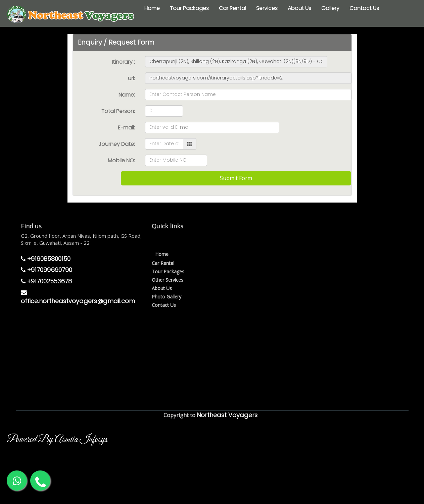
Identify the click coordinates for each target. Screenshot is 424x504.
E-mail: (126, 128)
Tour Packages (189, 8)
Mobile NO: (121, 160)
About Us (299, 8)
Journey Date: (117, 144)
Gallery (330, 8)
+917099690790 (46, 270)
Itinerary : (123, 62)
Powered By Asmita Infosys (57, 440)
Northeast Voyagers (227, 415)
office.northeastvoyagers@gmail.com (78, 298)
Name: (127, 95)
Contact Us (364, 8)
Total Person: (118, 111)
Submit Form (236, 178)
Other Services (168, 280)
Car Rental (232, 8)
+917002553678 (46, 281)
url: (131, 78)
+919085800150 (46, 259)
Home (152, 8)
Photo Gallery (167, 297)
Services (267, 8)
